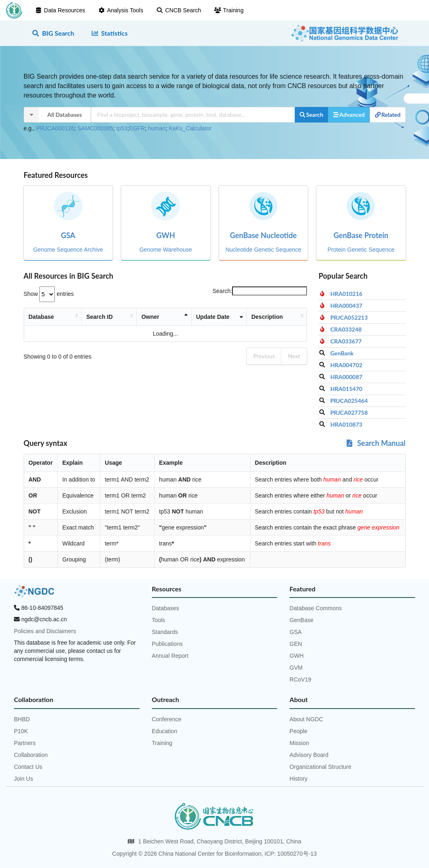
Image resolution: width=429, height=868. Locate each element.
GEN (296, 644)
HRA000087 (346, 377)
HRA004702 (346, 365)
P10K (21, 731)
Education (165, 731)
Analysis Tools (121, 10)
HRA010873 (346, 425)
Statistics (109, 33)
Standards (165, 632)
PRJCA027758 (349, 413)
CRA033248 (346, 329)
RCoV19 (300, 679)
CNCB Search (179, 10)
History (298, 779)
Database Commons (316, 608)
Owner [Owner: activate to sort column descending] (147, 320)
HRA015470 (346, 389)
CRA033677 (346, 341)
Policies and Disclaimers (45, 631)
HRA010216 (346, 294)
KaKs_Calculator (190, 128)
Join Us (24, 779)
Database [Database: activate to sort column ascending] (41, 320)
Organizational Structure (320, 767)
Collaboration (31, 755)
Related (388, 115)
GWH (296, 656)
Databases (166, 608)
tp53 (122, 128)
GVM (296, 668)
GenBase (301, 620)
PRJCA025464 (349, 401)
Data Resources (60, 10)
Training (229, 10)
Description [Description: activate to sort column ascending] (249, 320)
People (298, 731)
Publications (167, 644)
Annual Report (170, 656)
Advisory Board (309, 755)
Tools (159, 620)
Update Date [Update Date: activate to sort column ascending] (201, 320)
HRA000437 (346, 306)
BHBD (22, 719)
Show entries (49, 294)
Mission (299, 743)
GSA (296, 632)
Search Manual (375, 443)
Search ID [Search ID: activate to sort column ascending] (109, 320)
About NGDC (306, 719)
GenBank (342, 353)
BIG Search (53, 33)
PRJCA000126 (55, 128)
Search (311, 115)
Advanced (349, 115)
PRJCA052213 (349, 318)
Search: (260, 291)
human (157, 128)
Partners (25, 743)
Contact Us (28, 767)
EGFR (137, 128)
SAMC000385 (95, 128)
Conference (167, 719)
